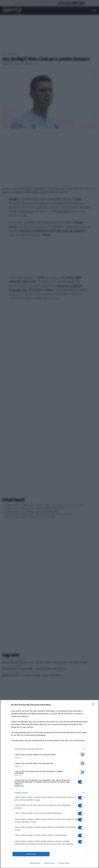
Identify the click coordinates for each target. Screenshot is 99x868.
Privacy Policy (64, 863)
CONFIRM (31, 854)
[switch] (81, 755)
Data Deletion (35, 863)
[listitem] (49, 749)
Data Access (49, 863)
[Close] (94, 705)
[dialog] (49, 784)
